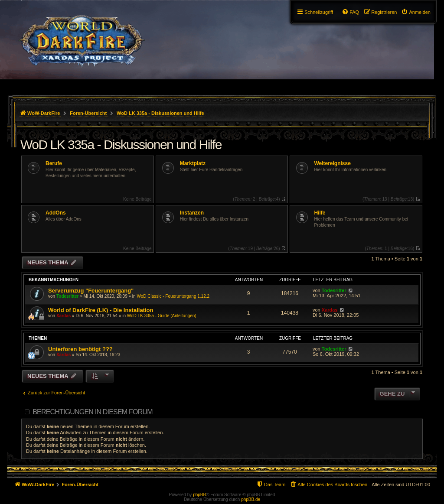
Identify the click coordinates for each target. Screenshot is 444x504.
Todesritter (68, 296)
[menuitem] (416, 12)
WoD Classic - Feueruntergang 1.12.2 (173, 296)
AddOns (56, 213)
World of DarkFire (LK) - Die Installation (101, 310)
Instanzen (192, 213)
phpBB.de (251, 499)
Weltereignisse (332, 163)
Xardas (64, 316)
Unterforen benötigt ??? (80, 349)
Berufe (54, 163)
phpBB (199, 495)
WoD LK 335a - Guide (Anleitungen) (162, 316)
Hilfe (320, 213)
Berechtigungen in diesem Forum (92, 412)
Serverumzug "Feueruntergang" (91, 291)
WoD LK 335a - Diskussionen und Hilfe (121, 145)
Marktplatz (193, 163)
